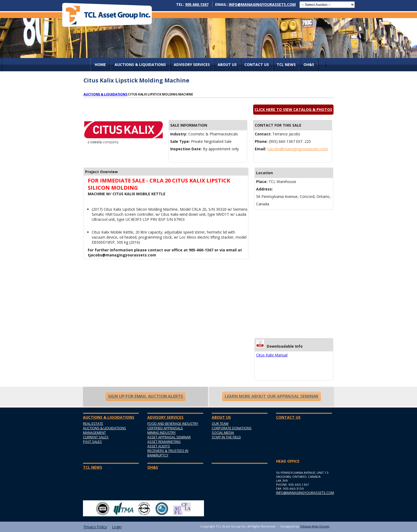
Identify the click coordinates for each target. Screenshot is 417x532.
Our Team (220, 424)
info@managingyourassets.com (262, 4)
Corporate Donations (232, 428)
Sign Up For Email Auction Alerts (145, 396)
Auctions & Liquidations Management (105, 430)
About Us (227, 65)
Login (117, 527)
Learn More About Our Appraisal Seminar (272, 396)
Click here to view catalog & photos (293, 109)
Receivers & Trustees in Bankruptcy (168, 453)
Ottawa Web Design (315, 526)
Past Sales (92, 442)
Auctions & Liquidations (105, 94)
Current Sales (96, 437)
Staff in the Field (226, 437)
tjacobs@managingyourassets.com (298, 149)
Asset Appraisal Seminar (169, 437)
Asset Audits (159, 446)
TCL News (286, 65)
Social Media (223, 433)
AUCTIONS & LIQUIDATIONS (140, 65)
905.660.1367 (197, 4)
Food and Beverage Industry (173, 424)
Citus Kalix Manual (272, 355)
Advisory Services (192, 65)
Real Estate (93, 424)
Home (100, 65)
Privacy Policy (95, 527)
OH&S (309, 65)
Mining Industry (162, 433)
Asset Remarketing (164, 442)
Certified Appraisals (165, 428)
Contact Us (257, 65)
